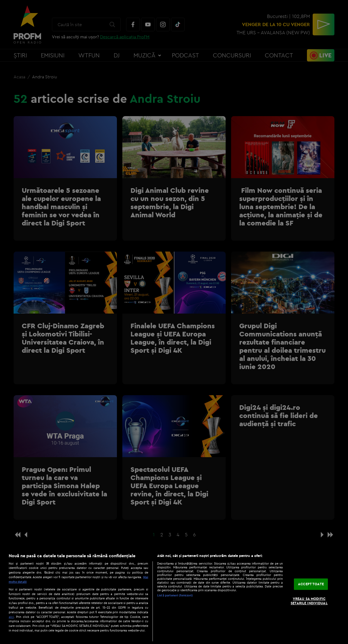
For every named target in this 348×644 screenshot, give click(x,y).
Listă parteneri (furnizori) (175, 595)
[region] (174, 596)
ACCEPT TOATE (311, 584)
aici (11, 617)
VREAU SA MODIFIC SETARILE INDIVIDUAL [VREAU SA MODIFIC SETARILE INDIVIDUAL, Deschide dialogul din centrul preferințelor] (309, 601)
